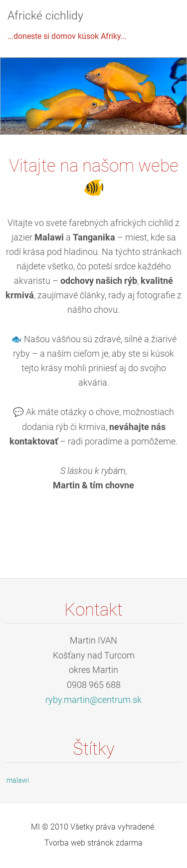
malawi (18, 780)
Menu (160, 22)
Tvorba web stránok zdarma (93, 843)
